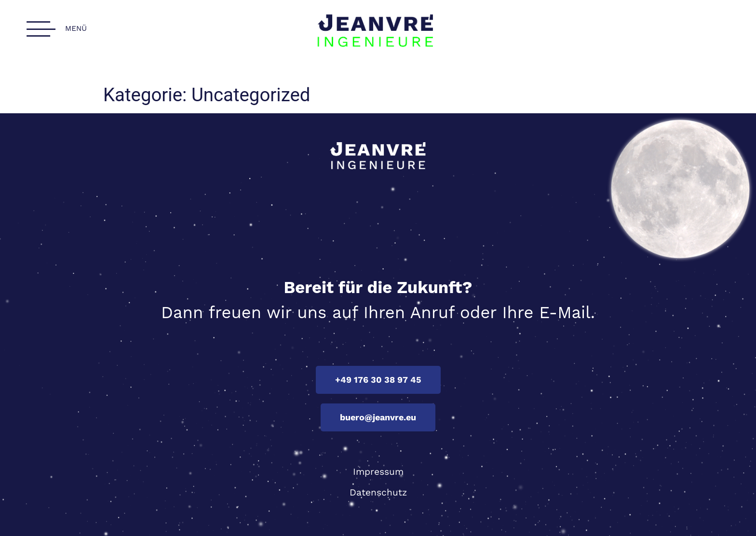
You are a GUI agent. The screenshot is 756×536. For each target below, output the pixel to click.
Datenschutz (378, 492)
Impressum (378, 472)
